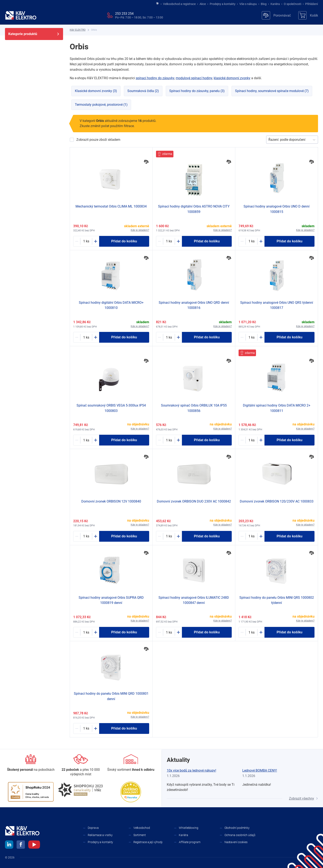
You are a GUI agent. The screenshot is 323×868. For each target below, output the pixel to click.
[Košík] (308, 15)
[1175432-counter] (86, 337)
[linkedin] (9, 845)
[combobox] (269, 140)
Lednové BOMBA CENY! (260, 770)
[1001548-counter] (169, 536)
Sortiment (140, 835)
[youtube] (34, 845)
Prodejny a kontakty (223, 4)
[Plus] (96, 241)
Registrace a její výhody (148, 842)
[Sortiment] (131, 763)
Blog (264, 4)
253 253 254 (124, 14)
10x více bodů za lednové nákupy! (191, 770)
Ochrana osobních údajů (240, 835)
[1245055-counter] (169, 632)
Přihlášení (310, 4)
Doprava (93, 828)
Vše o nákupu (248, 4)
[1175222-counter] (86, 241)
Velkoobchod (142, 828)
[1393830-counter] (169, 440)
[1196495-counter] (169, 337)
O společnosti (293, 4)
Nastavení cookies (236, 842)
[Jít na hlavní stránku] (157, 4)
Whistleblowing (189, 828)
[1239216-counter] (86, 536)
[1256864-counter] (252, 632)
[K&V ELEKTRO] (21, 15)
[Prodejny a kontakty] (81, 765)
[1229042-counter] (86, 728)
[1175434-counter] (252, 337)
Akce (203, 4)
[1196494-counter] (252, 241)
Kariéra (275, 4)
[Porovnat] (146, 162)
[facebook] (21, 845)
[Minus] (77, 241)
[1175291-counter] (86, 440)
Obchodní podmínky (237, 828)
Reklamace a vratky (100, 835)
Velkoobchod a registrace (179, 4)
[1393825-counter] (252, 536)
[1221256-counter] (86, 632)
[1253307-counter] (169, 241)
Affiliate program (190, 842)
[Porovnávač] (276, 15)
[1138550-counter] (252, 440)
